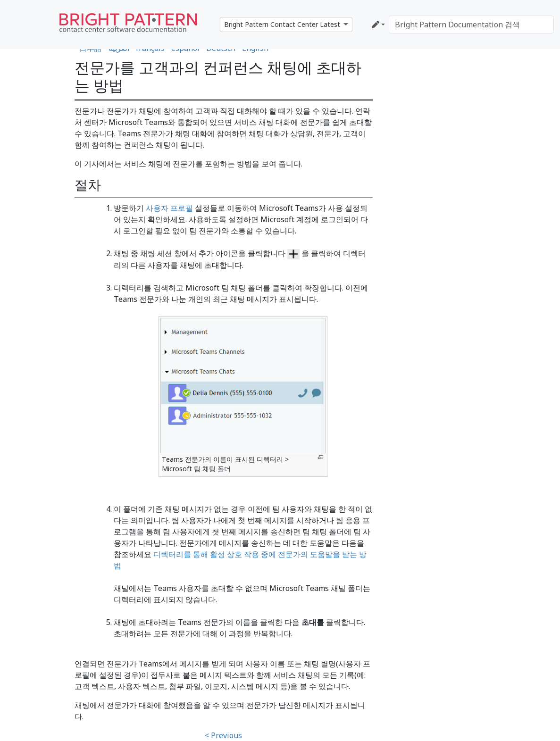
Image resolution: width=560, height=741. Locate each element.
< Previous (223, 735)
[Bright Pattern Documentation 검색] (471, 25)
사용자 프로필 (169, 208)
